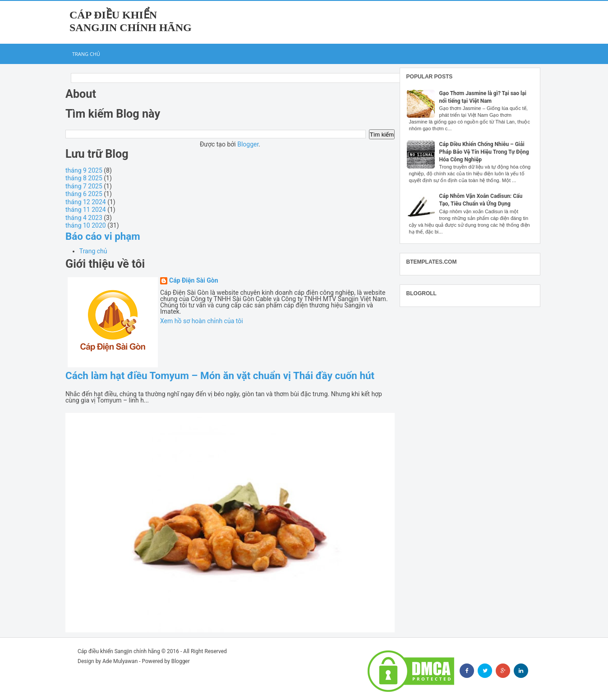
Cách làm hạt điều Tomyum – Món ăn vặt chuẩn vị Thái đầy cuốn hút (220, 375)
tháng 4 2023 (84, 218)
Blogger (248, 144)
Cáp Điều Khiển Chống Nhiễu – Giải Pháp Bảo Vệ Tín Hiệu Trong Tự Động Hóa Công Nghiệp (484, 152)
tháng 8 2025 (84, 178)
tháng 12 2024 (86, 202)
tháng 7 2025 (84, 186)
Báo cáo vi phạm (103, 236)
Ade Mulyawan (120, 661)
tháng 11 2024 (86, 210)
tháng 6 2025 (84, 194)
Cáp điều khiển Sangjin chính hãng (119, 651)
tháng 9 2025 (84, 170)
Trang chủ (86, 54)
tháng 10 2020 (86, 225)
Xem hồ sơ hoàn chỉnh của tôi (202, 321)
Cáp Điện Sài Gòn (194, 281)
